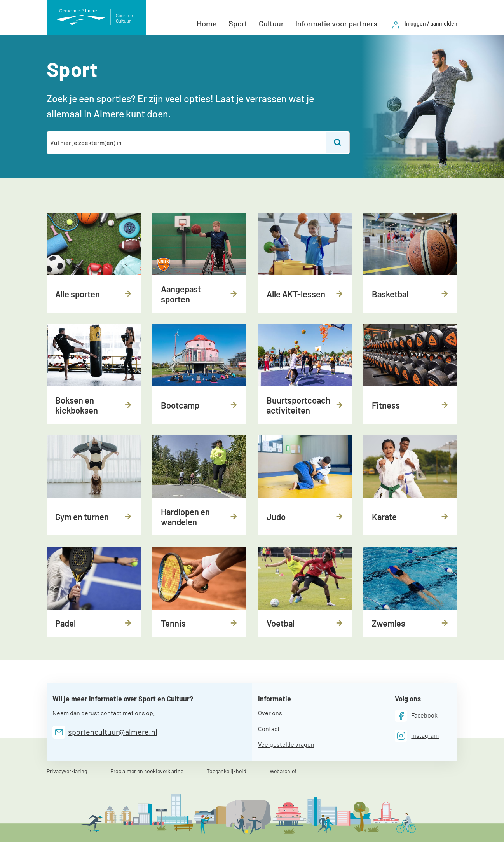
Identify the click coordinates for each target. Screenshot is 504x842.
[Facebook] (416, 716)
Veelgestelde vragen (286, 744)
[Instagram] (417, 736)
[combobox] (187, 143)
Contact (269, 729)
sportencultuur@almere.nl (113, 732)
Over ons (270, 713)
